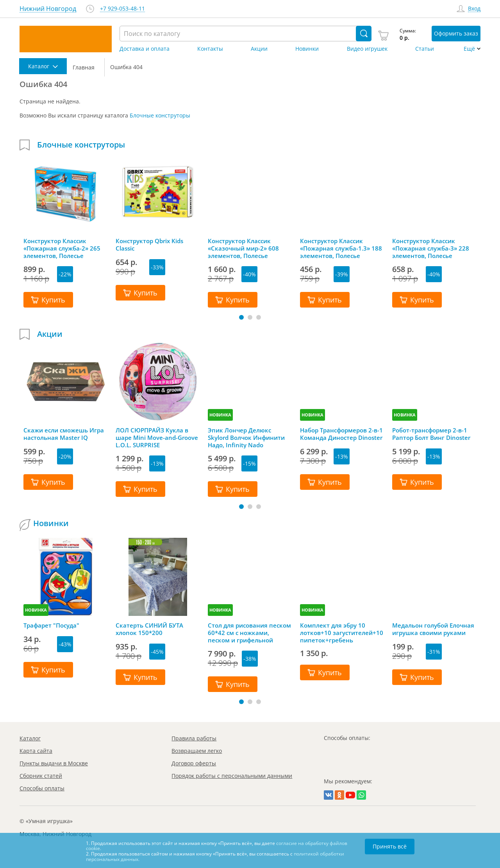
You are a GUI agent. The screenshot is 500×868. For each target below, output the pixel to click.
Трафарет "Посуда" (51, 625)
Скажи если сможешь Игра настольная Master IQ (64, 434)
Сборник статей (41, 776)
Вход (474, 9)
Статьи (425, 49)
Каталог (30, 738)
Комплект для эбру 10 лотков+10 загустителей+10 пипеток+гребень (342, 633)
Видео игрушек (367, 49)
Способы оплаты (42, 788)
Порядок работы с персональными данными (232, 776)
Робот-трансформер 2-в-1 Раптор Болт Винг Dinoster (431, 434)
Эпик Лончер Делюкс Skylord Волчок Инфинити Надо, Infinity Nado (246, 438)
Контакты (210, 49)
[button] (241, 317)
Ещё (469, 49)
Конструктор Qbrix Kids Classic (149, 245)
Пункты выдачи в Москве (54, 763)
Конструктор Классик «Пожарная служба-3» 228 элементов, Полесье (431, 248)
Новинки (307, 49)
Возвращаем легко (197, 751)
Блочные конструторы (160, 115)
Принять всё (390, 846)
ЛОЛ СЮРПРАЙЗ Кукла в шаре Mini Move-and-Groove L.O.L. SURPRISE (157, 438)
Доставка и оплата (145, 49)
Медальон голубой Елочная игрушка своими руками (433, 629)
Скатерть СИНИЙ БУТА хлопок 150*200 (149, 629)
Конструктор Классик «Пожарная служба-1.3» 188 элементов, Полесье (341, 248)
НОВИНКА (220, 415)
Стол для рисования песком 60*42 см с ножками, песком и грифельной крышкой (249, 633)
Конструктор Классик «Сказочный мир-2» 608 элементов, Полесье (243, 248)
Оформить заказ (456, 33)
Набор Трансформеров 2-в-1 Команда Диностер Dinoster (341, 434)
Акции (259, 49)
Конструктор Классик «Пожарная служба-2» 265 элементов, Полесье (62, 248)
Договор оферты (194, 763)
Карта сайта (36, 751)
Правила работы (194, 738)
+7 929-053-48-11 (122, 9)
